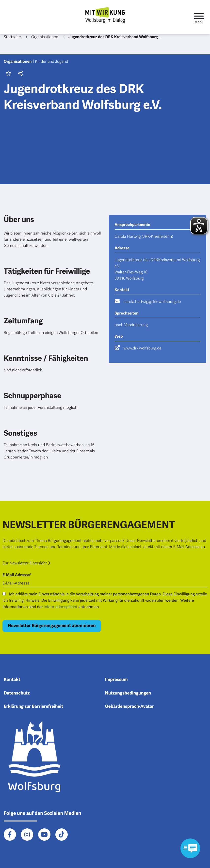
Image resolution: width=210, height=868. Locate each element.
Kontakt (12, 680)
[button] (20, 74)
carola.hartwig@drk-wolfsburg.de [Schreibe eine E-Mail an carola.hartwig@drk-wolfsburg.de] (152, 302)
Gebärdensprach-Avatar (130, 707)
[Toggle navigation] (199, 17)
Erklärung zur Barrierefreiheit (33, 707)
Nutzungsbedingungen (128, 693)
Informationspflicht (61, 607)
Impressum (116, 680)
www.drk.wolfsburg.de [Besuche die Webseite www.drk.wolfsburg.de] (143, 348)
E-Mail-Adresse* (17, 575)
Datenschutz (17, 693)
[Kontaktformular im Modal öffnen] (190, 848)
